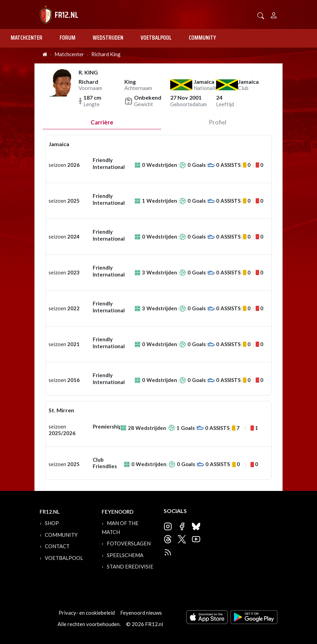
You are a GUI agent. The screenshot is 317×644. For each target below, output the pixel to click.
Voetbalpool (156, 38)
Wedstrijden (108, 38)
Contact (57, 546)
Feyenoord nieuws (141, 613)
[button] (261, 15)
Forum (68, 38)
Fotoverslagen (129, 543)
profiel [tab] (218, 122)
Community (202, 38)
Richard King (106, 54)
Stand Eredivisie (130, 566)
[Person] (274, 14)
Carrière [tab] (102, 122)
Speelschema (125, 555)
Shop (52, 523)
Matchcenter (27, 38)
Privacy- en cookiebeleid (87, 613)
